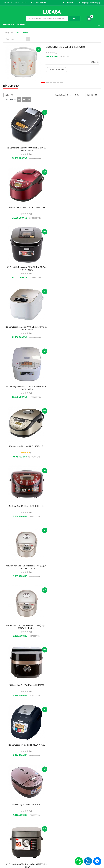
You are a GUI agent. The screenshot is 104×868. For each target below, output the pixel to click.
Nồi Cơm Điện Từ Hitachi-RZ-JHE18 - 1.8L (77, 267)
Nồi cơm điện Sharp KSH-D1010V (27, 566)
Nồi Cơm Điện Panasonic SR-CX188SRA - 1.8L (27, 864)
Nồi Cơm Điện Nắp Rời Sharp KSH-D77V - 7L (27, 625)
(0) (56, 53)
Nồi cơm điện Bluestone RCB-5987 (77, 446)
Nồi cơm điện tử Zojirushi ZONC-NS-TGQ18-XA (27, 745)
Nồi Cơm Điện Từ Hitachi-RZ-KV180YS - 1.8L (77, 148)
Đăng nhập (85, 3)
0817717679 (29, 3)
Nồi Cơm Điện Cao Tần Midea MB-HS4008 (77, 387)
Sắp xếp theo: (60, 95)
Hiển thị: (90, 95)
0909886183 (41, 3)
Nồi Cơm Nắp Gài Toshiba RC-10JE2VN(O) (65, 47)
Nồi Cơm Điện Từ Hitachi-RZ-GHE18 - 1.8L (27, 327)
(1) (82, 274)
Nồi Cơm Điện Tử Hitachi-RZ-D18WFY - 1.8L (27, 446)
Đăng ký (97, 3)
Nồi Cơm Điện (22, 32)
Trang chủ (9, 32)
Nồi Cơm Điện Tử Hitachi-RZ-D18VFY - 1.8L (77, 685)
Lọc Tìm (10, 95)
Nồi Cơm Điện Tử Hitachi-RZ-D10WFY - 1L (77, 506)
